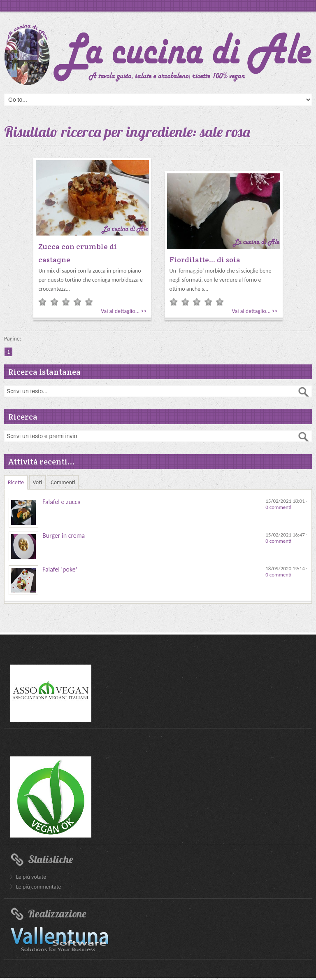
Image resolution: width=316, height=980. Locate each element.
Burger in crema (64, 535)
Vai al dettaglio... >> (124, 311)
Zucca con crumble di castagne (78, 253)
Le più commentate (38, 887)
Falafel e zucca (62, 502)
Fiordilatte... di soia (205, 260)
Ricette (16, 482)
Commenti (63, 482)
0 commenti (278, 507)
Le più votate (31, 877)
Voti (38, 482)
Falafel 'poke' (60, 569)
